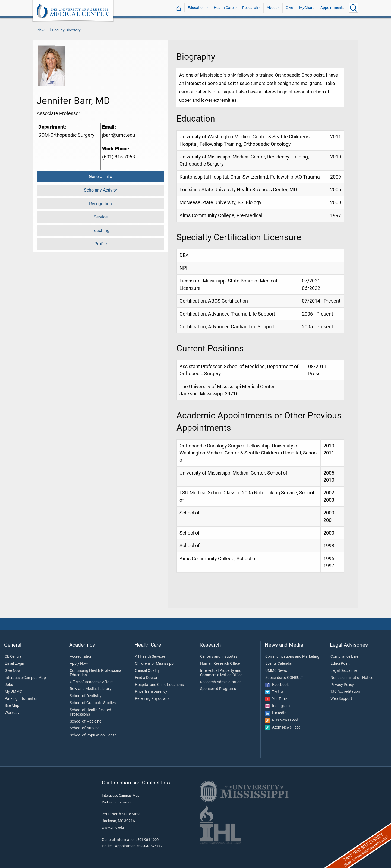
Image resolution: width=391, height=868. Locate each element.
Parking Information (22, 699)
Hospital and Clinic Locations (159, 685)
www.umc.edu (113, 827)
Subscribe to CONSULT (284, 678)
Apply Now (79, 664)
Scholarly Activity (100, 190)
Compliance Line (344, 657)
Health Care (224, 8)
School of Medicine (86, 721)
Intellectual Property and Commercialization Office (221, 673)
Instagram (278, 706)
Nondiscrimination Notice (352, 678)
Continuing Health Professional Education (96, 673)
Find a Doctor (146, 678)
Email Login (14, 664)
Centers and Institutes (219, 657)
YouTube (276, 699)
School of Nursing (85, 728)
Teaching (101, 230)
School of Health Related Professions (90, 712)
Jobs (9, 685)
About (272, 8)
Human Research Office (220, 664)
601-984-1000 (148, 840)
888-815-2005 (151, 846)
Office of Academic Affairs (92, 682)
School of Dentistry (86, 696)
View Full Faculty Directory (59, 30)
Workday (12, 713)
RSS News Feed (282, 720)
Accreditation (81, 657)
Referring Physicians (152, 699)
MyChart (307, 8)
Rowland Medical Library (91, 689)
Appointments (332, 8)
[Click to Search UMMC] (354, 8)
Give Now (13, 671)
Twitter (275, 692)
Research (250, 8)
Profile (101, 244)
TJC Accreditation (345, 692)
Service (101, 217)
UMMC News (276, 671)
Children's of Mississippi (155, 664)
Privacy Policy (342, 685)
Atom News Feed (283, 727)
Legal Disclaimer (344, 671)
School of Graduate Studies (93, 703)
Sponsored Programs (218, 689)
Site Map (12, 706)
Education (196, 8)
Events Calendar (279, 664)
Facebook (277, 685)
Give (289, 8)
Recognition (100, 204)
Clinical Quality (147, 671)
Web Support (341, 699)
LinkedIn (276, 713)
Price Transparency (151, 692)
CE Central (13, 657)
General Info (100, 177)
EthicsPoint (340, 664)
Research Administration (221, 682)
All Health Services (150, 657)
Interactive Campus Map (25, 678)
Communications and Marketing (292, 657)
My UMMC (13, 692)
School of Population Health (93, 735)
